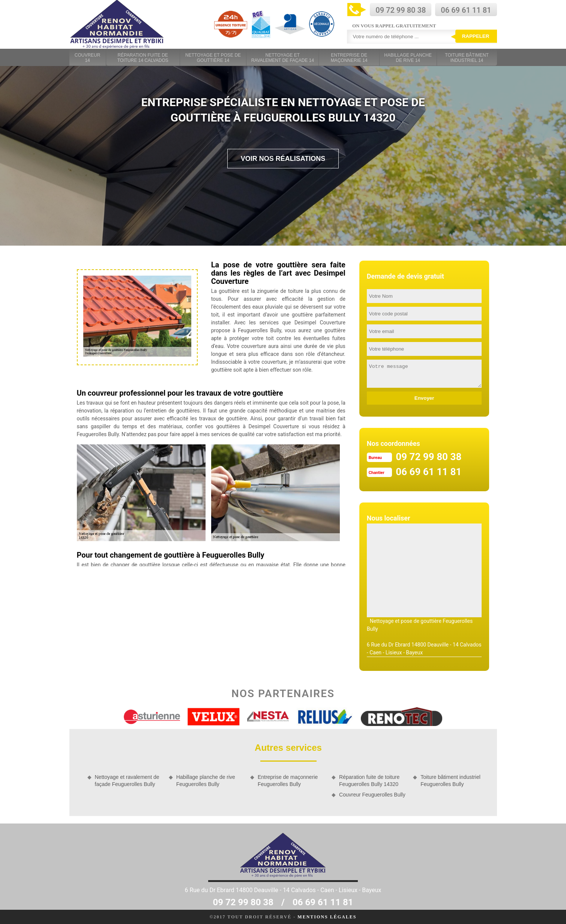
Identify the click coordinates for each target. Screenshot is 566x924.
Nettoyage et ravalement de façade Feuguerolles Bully (127, 780)
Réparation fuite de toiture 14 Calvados (143, 58)
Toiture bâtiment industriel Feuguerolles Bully (450, 780)
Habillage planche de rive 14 (408, 58)
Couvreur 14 (88, 58)
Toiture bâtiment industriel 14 (467, 58)
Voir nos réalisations (283, 159)
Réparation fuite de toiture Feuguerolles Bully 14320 (369, 780)
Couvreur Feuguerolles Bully (372, 795)
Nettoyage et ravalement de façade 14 (283, 58)
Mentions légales (327, 917)
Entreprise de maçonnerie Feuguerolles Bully (288, 780)
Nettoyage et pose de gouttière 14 (213, 58)
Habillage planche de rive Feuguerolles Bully (206, 780)
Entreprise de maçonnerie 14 (349, 58)
